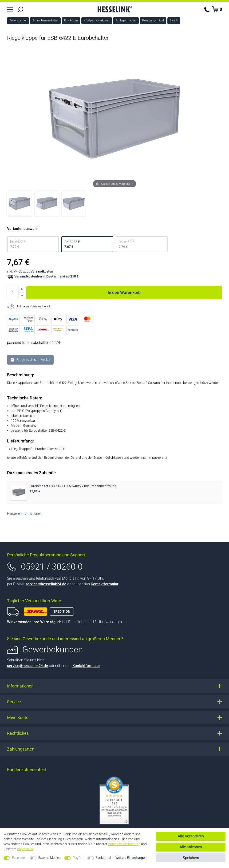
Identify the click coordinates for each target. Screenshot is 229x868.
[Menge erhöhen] (22, 289)
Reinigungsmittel (153, 20)
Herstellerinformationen (24, 514)
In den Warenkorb (165, 292)
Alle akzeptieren (191, 836)
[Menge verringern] (22, 296)
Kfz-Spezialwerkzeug (97, 20)
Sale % (174, 20)
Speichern (191, 858)
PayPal (78, 858)
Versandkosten (42, 271)
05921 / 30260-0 (52, 567)
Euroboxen (71, 20)
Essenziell (19, 858)
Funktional (103, 858)
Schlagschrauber (126, 20)
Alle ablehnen (191, 847)
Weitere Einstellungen (131, 858)
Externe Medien (49, 858)
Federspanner (18, 20)
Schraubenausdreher (45, 20)
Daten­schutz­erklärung (124, 844)
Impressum (25, 849)
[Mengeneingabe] (13, 293)
